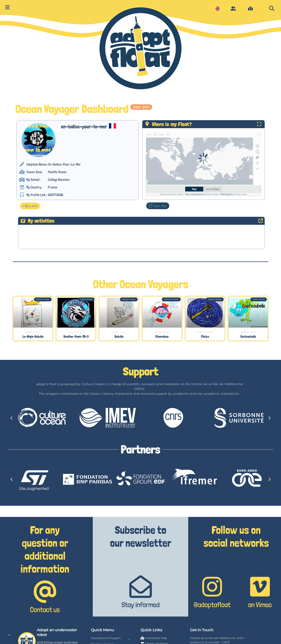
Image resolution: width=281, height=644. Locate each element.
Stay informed (141, 605)
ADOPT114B (248, 332)
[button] (272, 9)
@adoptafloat (212, 605)
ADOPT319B (76, 332)
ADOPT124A (162, 332)
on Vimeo (260, 605)
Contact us (45, 610)
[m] (250, 9)
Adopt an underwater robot (57, 632)
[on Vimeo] (260, 587)
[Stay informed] (141, 587)
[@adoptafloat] (212, 587)
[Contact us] (45, 592)
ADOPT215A (119, 332)
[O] (233, 9)
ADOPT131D (33, 332)
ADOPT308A (205, 332)
